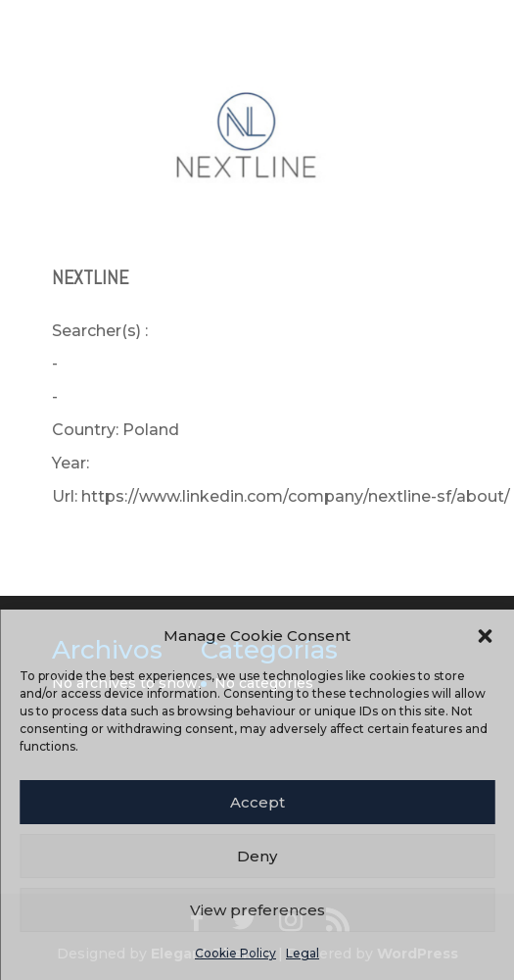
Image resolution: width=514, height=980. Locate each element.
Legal (303, 953)
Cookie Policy (235, 953)
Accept (257, 802)
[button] (485, 636)
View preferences (257, 910)
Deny (257, 856)
